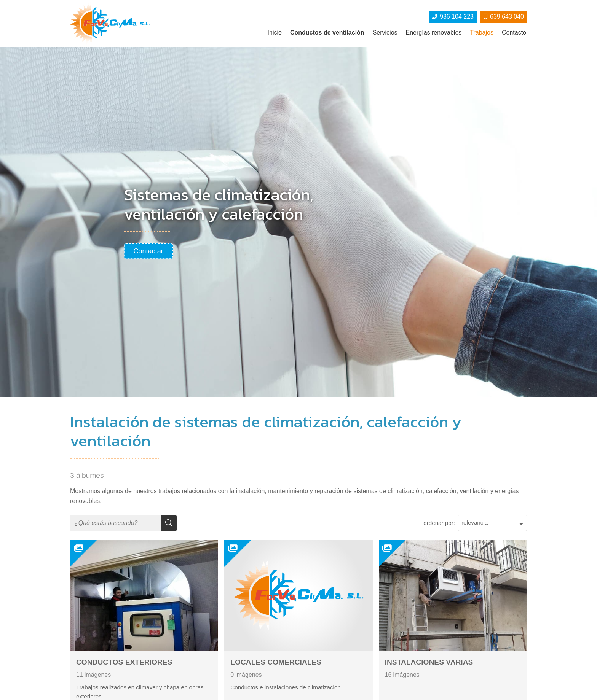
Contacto (514, 33)
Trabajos (482, 33)
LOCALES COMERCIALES (276, 662)
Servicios (385, 33)
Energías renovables (434, 33)
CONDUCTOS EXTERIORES (124, 662)
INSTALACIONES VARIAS (429, 662)
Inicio (275, 33)
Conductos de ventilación (327, 33)
